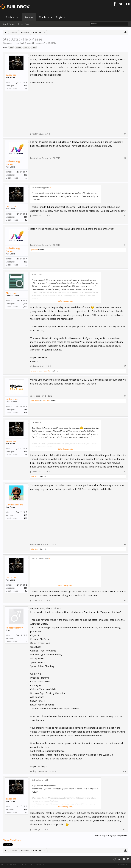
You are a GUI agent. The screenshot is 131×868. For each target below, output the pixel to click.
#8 (125, 544)
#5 (125, 366)
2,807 (24, 304)
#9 (125, 600)
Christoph (11, 293)
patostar (40, 43)
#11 (125, 829)
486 (25, 515)
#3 (125, 216)
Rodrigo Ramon (14, 628)
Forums (29, 17)
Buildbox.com (12, 17)
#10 (125, 771)
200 (25, 175)
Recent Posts (24, 24)
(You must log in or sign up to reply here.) (110, 835)
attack (18, 47)
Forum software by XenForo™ (23, 864)
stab (34, 47)
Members (44, 17)
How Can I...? (20, 43)
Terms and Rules (123, 864)
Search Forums (9, 24)
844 (25, 410)
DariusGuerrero (15, 505)
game (26, 47)
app (11, 47)
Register (61, 17)
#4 (125, 245)
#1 (125, 134)
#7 (125, 472)
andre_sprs (36, 371)
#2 (125, 158)
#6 (125, 396)
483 (25, 85)
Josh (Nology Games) (13, 163)
